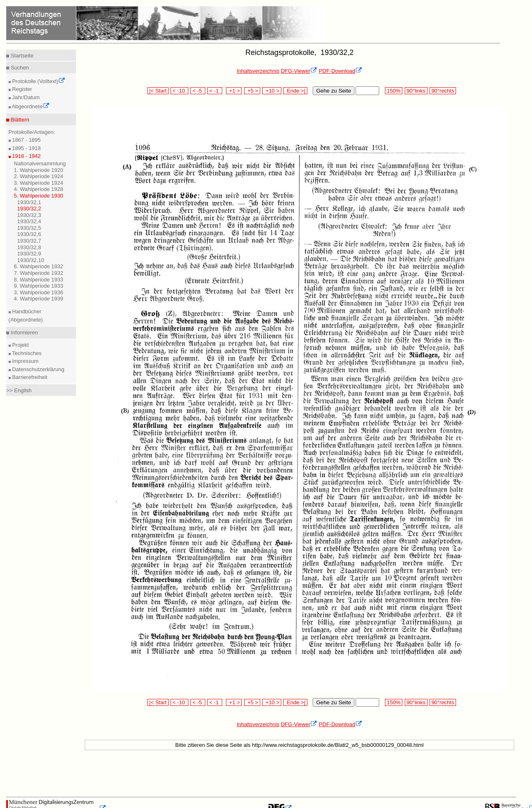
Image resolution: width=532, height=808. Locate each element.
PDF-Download (341, 71)
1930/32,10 (31, 260)
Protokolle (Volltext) (38, 81)
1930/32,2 (29, 209)
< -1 (215, 91)
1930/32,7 (29, 241)
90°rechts (443, 91)
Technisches (26, 353)
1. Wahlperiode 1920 (39, 170)
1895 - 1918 (26, 148)
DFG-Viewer (299, 71)
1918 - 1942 (26, 156)
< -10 (179, 91)
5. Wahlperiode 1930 (39, 196)
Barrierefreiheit (29, 377)
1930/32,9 (29, 254)
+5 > (252, 91)
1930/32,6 (29, 234)
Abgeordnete (30, 106)
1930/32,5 (29, 228)
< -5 (198, 91)
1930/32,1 (29, 202)
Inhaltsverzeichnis (258, 71)
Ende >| (295, 91)
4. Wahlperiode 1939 (39, 299)
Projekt (20, 345)
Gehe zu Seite (333, 91)
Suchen (19, 68)
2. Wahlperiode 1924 (39, 176)
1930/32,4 (29, 221)
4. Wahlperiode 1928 (39, 189)
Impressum (25, 361)
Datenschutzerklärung (38, 369)
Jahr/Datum (25, 97)
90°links (416, 91)
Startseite (21, 56)
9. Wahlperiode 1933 (39, 286)
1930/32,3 (29, 215)
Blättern (19, 120)
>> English (19, 390)
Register (21, 89)
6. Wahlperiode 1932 (39, 266)
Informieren (23, 332)
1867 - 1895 (26, 140)
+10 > (272, 91)
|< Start (158, 91)
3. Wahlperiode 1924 (39, 183)
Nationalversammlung (40, 163)
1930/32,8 (29, 247)
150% (394, 91)
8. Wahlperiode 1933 (39, 280)
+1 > (234, 91)
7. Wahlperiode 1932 (39, 273)
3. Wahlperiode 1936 (39, 292)
